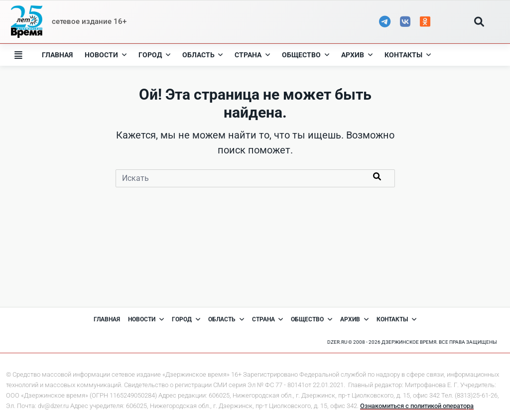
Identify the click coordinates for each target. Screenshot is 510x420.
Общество (306, 55)
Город (154, 55)
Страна (252, 55)
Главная (57, 55)
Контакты (408, 55)
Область (203, 55)
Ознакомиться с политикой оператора (417, 406)
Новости (106, 55)
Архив (357, 55)
